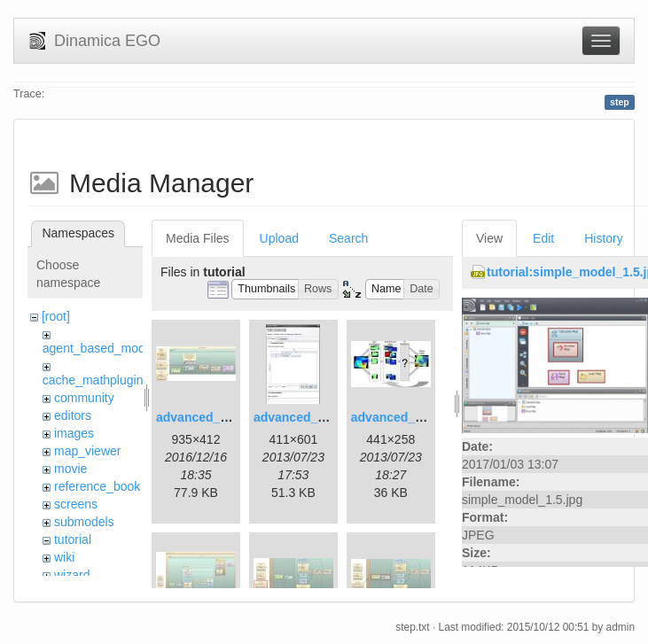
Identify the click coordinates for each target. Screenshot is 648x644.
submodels (84, 522)
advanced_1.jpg (203, 417)
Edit (543, 238)
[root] (56, 316)
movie (70, 469)
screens (76, 504)
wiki (64, 557)
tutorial (73, 539)
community (84, 398)
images (74, 433)
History (604, 238)
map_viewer (87, 451)
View (489, 238)
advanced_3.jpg (398, 417)
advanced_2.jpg (300, 417)
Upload (279, 238)
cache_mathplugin (93, 380)
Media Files (198, 238)
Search (348, 238)
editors (73, 415)
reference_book (97, 486)
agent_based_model (99, 348)
